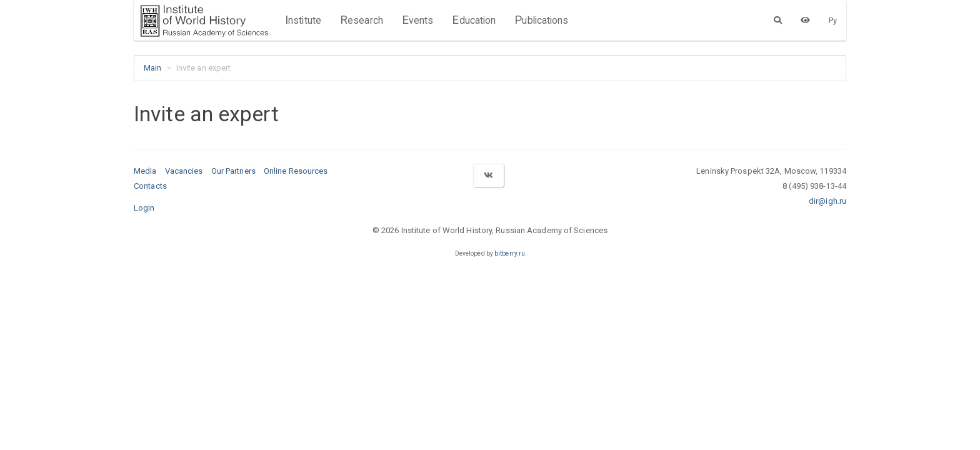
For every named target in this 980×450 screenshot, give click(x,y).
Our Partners (233, 171)
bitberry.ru (510, 253)
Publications (541, 20)
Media (145, 171)
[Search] (778, 20)
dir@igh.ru (827, 201)
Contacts (150, 186)
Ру (833, 20)
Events (418, 20)
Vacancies (184, 171)
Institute (303, 20)
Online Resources (296, 171)
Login (144, 208)
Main (152, 68)
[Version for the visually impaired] (805, 20)
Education (474, 20)
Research (362, 20)
